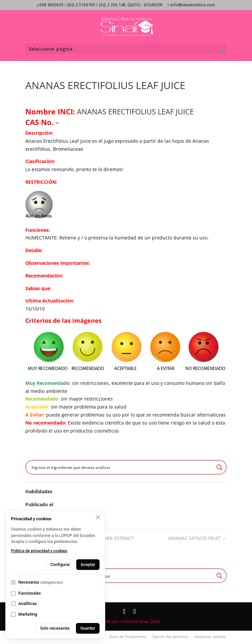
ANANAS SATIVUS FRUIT (197, 538)
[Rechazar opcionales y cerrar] (98, 517)
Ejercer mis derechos (170, 636)
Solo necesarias (55, 628)
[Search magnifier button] (219, 467)
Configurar (60, 564)
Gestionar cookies (210, 636)
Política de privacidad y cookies (39, 551)
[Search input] (122, 467)
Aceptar (88, 564)
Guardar (88, 628)
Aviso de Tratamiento (128, 636)
